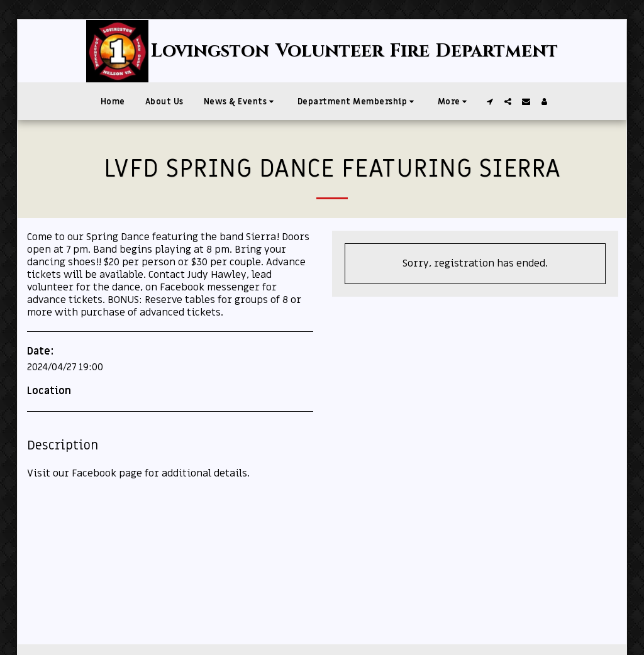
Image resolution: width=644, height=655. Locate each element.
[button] (241, 101)
